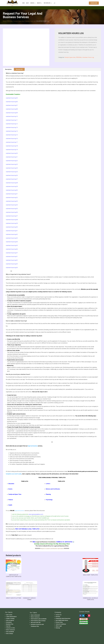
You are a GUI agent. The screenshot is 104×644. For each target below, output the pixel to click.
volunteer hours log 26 (12, 175)
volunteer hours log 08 (12, 109)
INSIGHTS (39, 3)
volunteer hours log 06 (12, 102)
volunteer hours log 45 (12, 245)
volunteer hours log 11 (12, 120)
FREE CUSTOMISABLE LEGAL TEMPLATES (27, 529)
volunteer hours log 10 (12, 116)
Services (32, 3)
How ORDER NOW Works (62, 620)
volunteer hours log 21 (12, 157)
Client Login (59, 626)
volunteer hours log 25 (12, 172)
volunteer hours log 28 (12, 183)
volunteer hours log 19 (12, 150)
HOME (23, 3)
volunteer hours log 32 (12, 197)
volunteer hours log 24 (12, 168)
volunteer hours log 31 (12, 194)
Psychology (49, 500)
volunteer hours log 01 (12, 256)
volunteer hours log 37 (12, 216)
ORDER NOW (94, 3)
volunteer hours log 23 (12, 164)
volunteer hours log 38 (12, 220)
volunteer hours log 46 (12, 249)
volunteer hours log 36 (12, 212)
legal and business (33, 446)
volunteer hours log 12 (12, 124)
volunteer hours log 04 (12, 268)
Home (4, 21)
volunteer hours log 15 (12, 135)
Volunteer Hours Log (30, 21)
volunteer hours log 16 (12, 139)
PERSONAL (10, 21)
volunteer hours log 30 (12, 190)
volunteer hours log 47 (12, 253)
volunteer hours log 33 (12, 201)
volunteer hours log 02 (12, 260)
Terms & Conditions (61, 624)
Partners (58, 617)
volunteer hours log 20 (12, 153)
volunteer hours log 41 (12, 231)
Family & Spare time (19, 21)
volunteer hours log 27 (12, 179)
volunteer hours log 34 (12, 205)
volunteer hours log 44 (12, 242)
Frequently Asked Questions (63, 618)
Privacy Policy (59, 622)
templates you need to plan (14, 474)
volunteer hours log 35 (12, 209)
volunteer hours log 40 (12, 227)
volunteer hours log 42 (12, 234)
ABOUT (27, 3)
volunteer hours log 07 (12, 105)
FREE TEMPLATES (47, 3)
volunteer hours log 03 (12, 264)
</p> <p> (52, 8)
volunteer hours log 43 (12, 238)
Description (8, 69)
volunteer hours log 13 (12, 127)
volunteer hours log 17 (12, 142)
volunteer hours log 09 (12, 113)
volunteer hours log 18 (12, 146)
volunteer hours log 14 (12, 131)
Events (10, 489)
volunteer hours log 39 (12, 223)
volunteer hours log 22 (12, 161)
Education (11, 484)
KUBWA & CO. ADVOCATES (64, 542)
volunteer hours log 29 (12, 186)
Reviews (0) (19, 69)
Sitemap (58, 628)
